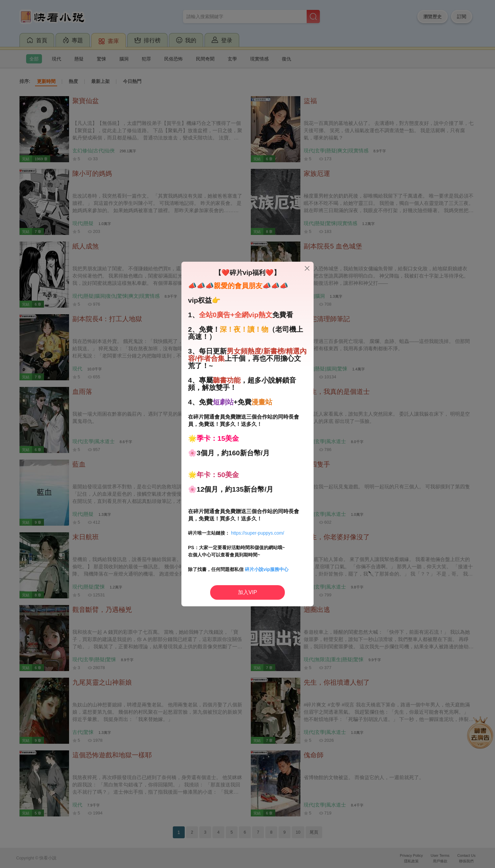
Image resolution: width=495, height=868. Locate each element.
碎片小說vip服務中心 (267, 569)
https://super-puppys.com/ (258, 533)
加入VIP (248, 592)
